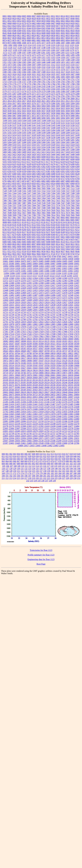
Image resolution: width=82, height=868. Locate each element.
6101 (5, 162)
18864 (35, 356)
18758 (6, 353)
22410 (47, 426)
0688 (43, 33)
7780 (34, 215)
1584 (24, 72)
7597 (39, 208)
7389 (19, 201)
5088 (34, 118)
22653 (23, 431)
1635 (53, 74)
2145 (43, 86)
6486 (48, 174)
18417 (53, 346)
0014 (63, 16)
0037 (68, 19)
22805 (6, 436)
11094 (6, 273)
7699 (14, 215)
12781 (29, 319)
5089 (39, 118)
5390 (43, 150)
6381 (48, 171)
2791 (34, 99)
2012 (29, 86)
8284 (24, 234)
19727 (11, 373)
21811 (29, 412)
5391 (48, 150)
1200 (38, 53)
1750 (68, 79)
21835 (65, 412)
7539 (48, 203)
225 (56, 478)
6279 (68, 164)
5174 (5, 130)
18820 (59, 353)
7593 (19, 208)
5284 (10, 142)
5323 (68, 145)
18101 (29, 341)
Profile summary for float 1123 (41, 555)
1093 (15, 45)
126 (3, 469)
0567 (53, 28)
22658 (29, 431)
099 (60, 464)
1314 (14, 57)
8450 (29, 239)
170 (7, 473)
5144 (48, 125)
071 (34, 461)
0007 (34, 16)
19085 (23, 361)
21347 (53, 402)
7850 (5, 218)
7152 (43, 191)
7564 (34, 205)
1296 (77, 55)
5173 (77, 128)
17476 (77, 332)
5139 (24, 125)
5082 (5, 118)
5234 (29, 137)
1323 (53, 57)
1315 (19, 57)
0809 (10, 36)
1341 (39, 60)
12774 (71, 317)
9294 (39, 249)
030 (37, 456)
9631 (48, 251)
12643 (6, 307)
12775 (77, 317)
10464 (17, 261)
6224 (10, 164)
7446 (10, 203)
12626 (59, 302)
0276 (29, 23)
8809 (10, 244)
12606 (17, 300)
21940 (59, 416)
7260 (24, 198)
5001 (29, 106)
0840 (19, 38)
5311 (19, 145)
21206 (53, 399)
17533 (17, 334)
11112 (24, 276)
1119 (53, 45)
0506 (77, 26)
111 (26, 466)
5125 (39, 123)
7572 (53, 205)
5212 (5, 135)
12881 (29, 324)
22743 (23, 433)
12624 (47, 302)
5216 (24, 135)
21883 (71, 414)
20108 (77, 378)
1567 (19, 69)
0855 (53, 38)
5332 (34, 147)
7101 (53, 188)
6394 (77, 171)
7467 (19, 203)
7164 (14, 193)
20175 (17, 383)
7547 (63, 203)
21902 (23, 416)
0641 (63, 31)
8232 (43, 232)
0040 (73, 19)
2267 (14, 94)
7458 (14, 203)
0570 (68, 28)
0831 (58, 36)
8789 (77, 242)
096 (49, 464)
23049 (11, 441)
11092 (70, 271)
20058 (29, 378)
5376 (68, 147)
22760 (59, 433)
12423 (6, 288)
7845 (73, 215)
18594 (53, 349)
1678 (43, 77)
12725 (53, 312)
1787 (68, 84)
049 (30, 459)
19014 (17, 358)
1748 (58, 79)
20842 (65, 395)
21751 (59, 409)
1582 (14, 72)
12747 (53, 315)
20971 (53, 397)
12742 (35, 315)
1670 (10, 77)
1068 (24, 43)
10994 (12, 266)
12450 (17, 290)
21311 (41, 402)
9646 (77, 251)
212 (7, 478)
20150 (76, 380)
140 (56, 469)
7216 (39, 196)
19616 (35, 370)
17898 (53, 336)
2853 (48, 101)
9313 (14, 251)
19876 (71, 373)
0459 (53, 26)
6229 (34, 164)
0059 (43, 21)
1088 (68, 43)
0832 (63, 36)
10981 (17, 264)
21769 (71, 409)
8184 (48, 227)
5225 (63, 135)
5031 (14, 111)
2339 (5, 96)
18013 (17, 339)
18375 (23, 346)
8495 (39, 242)
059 (67, 459)
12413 (35, 285)
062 (79, 459)
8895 (29, 244)
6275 (48, 164)
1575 (58, 69)
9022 (73, 244)
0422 (5, 26)
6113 (19, 162)
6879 (34, 181)
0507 (5, 28)
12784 (47, 319)
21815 (35, 412)
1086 (58, 43)
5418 (68, 152)
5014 (14, 108)
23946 (44, 446)
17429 (41, 332)
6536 (58, 174)
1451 (63, 62)
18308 (41, 344)
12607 (23, 300)
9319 (29, 251)
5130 (58, 123)
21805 (17, 412)
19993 (41, 375)
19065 (65, 358)
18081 (77, 339)
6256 (43, 164)
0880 (29, 40)
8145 (14, 225)
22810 (11, 436)
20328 (35, 385)
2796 (53, 99)
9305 (73, 249)
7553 (5, 205)
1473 (10, 65)
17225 (77, 327)
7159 (77, 191)
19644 (53, 370)
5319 (48, 145)
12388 (11, 283)
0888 (53, 40)
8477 (77, 239)
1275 (34, 55)
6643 (68, 176)
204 (56, 476)
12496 (53, 295)
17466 (65, 332)
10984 (35, 264)
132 (26, 469)
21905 (29, 416)
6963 (63, 184)
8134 (63, 222)
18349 (77, 344)
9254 (53, 247)
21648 (77, 407)
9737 (58, 254)
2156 (19, 89)
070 (30, 461)
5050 (19, 113)
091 (30, 464)
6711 (77, 176)
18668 (23, 351)
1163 (39, 50)
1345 (53, 60)
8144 (10, 225)
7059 (29, 186)
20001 (53, 375)
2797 (58, 99)
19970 (23, 375)
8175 (14, 227)
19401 (6, 368)
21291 (17, 402)
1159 (19, 50)
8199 (19, 230)
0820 (14, 36)
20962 (41, 397)
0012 (53, 16)
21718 (47, 409)
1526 (39, 67)
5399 (77, 150)
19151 (6, 363)
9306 (77, 249)
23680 (65, 443)
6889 (73, 181)
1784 (53, 84)
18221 (71, 341)
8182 (39, 227)
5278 (58, 140)
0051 (5, 21)
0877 (19, 40)
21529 (47, 407)
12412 (29, 285)
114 (37, 466)
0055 (24, 21)
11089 (53, 271)
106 (8, 466)
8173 (5, 227)
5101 (10, 120)
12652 (59, 307)
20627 (47, 392)
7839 (68, 215)
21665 (11, 409)
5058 (53, 113)
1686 (77, 77)
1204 (58, 53)
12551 (35, 298)
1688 (10, 79)
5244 (77, 137)
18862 (29, 356)
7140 (19, 191)
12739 (23, 315)
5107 (39, 120)
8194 (77, 227)
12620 (23, 302)
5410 (29, 152)
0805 (77, 33)
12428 (23, 288)
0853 (43, 38)
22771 (65, 433)
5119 (9, 123)
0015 (68, 16)
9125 (43, 247)
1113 (25, 45)
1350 (77, 60)
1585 (29, 72)
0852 (39, 38)
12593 (77, 298)
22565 (65, 429)
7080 (68, 186)
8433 (5, 239)
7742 (29, 215)
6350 (63, 169)
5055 (39, 113)
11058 (53, 268)
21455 (41, 404)
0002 (10, 16)
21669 (17, 409)
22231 (29, 424)
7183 (48, 193)
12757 (23, 317)
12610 (41, 300)
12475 (47, 293)
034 (52, 456)
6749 (24, 179)
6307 (68, 167)
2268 (19, 94)
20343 (59, 385)
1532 (43, 67)
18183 (65, 341)
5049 (14, 113)
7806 (48, 215)
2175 (29, 91)
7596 (34, 208)
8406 (68, 237)
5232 (19, 137)
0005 (24, 16)
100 (64, 464)
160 (52, 471)
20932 (29, 397)
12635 (35, 305)
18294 (23, 344)
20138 (59, 380)
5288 (24, 142)
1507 (34, 65)
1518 (5, 67)
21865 (35, 414)
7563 (29, 205)
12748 (59, 315)
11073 (6, 271)
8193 (73, 227)
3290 (24, 106)
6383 (58, 171)
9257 (63, 247)
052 (41, 459)
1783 (48, 84)
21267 (70, 399)
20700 (23, 395)
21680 (35, 409)
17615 (65, 334)
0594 (39, 31)
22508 (23, 429)
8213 (5, 232)
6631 (14, 176)
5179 (29, 130)
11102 (47, 273)
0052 (10, 21)
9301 (53, 249)
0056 (29, 21)
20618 (23, 392)
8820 (14, 244)
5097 (73, 118)
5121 (19, 123)
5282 (77, 140)
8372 (58, 234)
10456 (65, 259)
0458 (48, 26)
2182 (58, 91)
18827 (77, 353)
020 (79, 454)
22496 (11, 429)
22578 (71, 429)
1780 (34, 84)
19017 (23, 358)
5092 (53, 118)
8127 (48, 222)
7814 (53, 215)
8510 (63, 242)
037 (64, 456)
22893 (59, 436)
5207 (58, 133)
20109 (6, 380)
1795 (19, 86)
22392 (41, 426)
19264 (59, 363)
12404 (65, 283)
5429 (34, 154)
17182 (65, 327)
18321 (53, 344)
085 (7, 464)
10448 (47, 259)
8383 (14, 237)
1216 (72, 53)
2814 (10, 101)
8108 (14, 222)
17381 (6, 332)
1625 (19, 74)
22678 (35, 431)
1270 (10, 55)
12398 (41, 283)
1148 (43, 48)
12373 (11, 281)
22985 (65, 438)
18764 (17, 353)
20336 (53, 385)
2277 (63, 94)
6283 (10, 167)
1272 (19, 55)
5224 (58, 135)
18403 (47, 346)
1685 (73, 77)
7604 (68, 208)
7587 (10, 208)
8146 (19, 225)
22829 (23, 436)
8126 (43, 222)
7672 (63, 213)
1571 (39, 69)
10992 (6, 266)
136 (41, 469)
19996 (47, 375)
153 (26, 471)
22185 (59, 421)
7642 (77, 210)
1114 (29, 45)
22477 (71, 426)
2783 (73, 96)
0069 (14, 23)
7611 (19, 210)
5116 (77, 120)
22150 (41, 421)
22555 (59, 429)
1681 (53, 77)
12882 (35, 324)
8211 (73, 230)
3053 (19, 103)
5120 (14, 123)
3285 (77, 103)
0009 (39, 16)
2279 (73, 94)
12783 (41, 319)
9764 (44, 256)
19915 (6, 375)
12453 (35, 290)
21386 (76, 402)
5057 (48, 113)
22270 (77, 424)
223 (48, 478)
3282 (63, 103)
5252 (39, 140)
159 (49, 471)
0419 (68, 23)
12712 (11, 312)
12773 (65, 317)
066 (15, 461)
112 (30, 466)
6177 (48, 162)
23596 (47, 443)
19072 (6, 361)
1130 (29, 48)
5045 (73, 111)
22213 (11, 424)
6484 (39, 174)
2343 (24, 96)
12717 (29, 312)
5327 (10, 147)
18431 (59, 346)
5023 (53, 108)
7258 (19, 198)
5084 (14, 118)
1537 (63, 67)
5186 (58, 130)
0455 (34, 26)
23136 (41, 441)
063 (3, 461)
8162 (43, 225)
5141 (34, 125)
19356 (47, 366)
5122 (24, 123)
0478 (63, 26)
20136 (47, 380)
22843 (35, 436)
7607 (5, 210)
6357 (14, 171)
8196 (5, 230)
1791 (10, 86)
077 (56, 461)
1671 (14, 77)
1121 (62, 45)
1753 (5, 82)
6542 (68, 174)
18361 (6, 346)
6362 (39, 171)
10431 (70, 256)
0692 (63, 33)
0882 (39, 40)
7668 (53, 213)
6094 (53, 159)
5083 (10, 118)
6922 (43, 184)
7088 (24, 188)
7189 (77, 193)
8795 (5, 244)
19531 (65, 368)
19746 (23, 373)
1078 (48, 43)
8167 (68, 225)
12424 (11, 288)
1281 (63, 55)
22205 (76, 421)
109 (19, 466)
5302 (53, 142)
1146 (34, 48)
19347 (41, 366)
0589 (19, 31)
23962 (50, 446)
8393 (43, 237)
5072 (34, 116)
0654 (39, 33)
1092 (10, 45)
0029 (34, 19)
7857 (10, 218)
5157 (77, 125)
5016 (24, 108)
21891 (11, 416)
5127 (48, 123)
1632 (39, 74)
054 (49, 459)
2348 (48, 96)
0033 (53, 19)
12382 (59, 281)
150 (15, 471)
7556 (10, 205)
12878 (11, 324)
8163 (48, 225)
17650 (71, 334)
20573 (47, 390)
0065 (73, 21)
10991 (77, 264)
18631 (77, 349)
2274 (48, 94)
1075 (34, 43)
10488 (47, 261)
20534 (6, 390)
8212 (77, 230)
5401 (10, 152)
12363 (29, 278)
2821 (43, 101)
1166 (53, 50)
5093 (58, 118)
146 (79, 469)
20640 (65, 392)
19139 (71, 361)
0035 (63, 19)
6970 (77, 184)
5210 (73, 133)
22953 (17, 438)
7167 (29, 193)
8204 (39, 230)
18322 (59, 344)
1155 (77, 48)
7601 (58, 208)
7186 (63, 193)
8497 (43, 242)
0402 (34, 23)
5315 (29, 145)
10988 (59, 264)
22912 (65, 436)
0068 (10, 23)
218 (30, 478)
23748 (71, 443)
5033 (24, 111)
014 (56, 454)
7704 (24, 215)
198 (34, 476)
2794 (43, 99)
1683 (63, 77)
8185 (53, 227)
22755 (47, 433)
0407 (53, 23)
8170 (73, 225)
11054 (35, 268)
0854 (48, 38)
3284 (73, 103)
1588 (43, 72)
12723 (41, 312)
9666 (39, 254)
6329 (24, 169)
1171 (77, 50)
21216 (58, 399)
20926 (23, 397)
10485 (41, 261)
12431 (41, 288)
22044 (53, 419)
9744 (63, 254)
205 (60, 476)
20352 (65, 385)
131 (22, 469)
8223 (34, 232)
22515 (29, 429)
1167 (58, 50)
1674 (29, 77)
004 (18, 454)
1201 (43, 53)
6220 (72, 162)
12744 (41, 315)
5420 (77, 152)
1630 (29, 74)
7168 (34, 193)
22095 (17, 421)
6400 (14, 174)
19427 (23, 368)
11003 (47, 266)
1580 (5, 72)
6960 (58, 184)
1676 (34, 77)
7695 (5, 215)
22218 (17, 424)
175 (26, 473)
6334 (29, 169)
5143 (43, 125)
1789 (77, 84)
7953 (34, 218)
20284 (23, 385)
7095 (43, 188)
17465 (59, 332)
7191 (10, 196)
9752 (77, 254)
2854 (53, 101)
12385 (77, 281)
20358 (77, 385)
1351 (5, 62)
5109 (49, 120)
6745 (5, 179)
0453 (24, 26)
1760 (39, 82)
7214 (29, 196)
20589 (65, 390)
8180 (34, 227)
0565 (43, 28)
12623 (41, 302)
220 (37, 478)
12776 (6, 319)
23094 (35, 441)
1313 (10, 57)
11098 (24, 273)
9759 (25, 256)
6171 (43, 162)
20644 (71, 392)
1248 (77, 53)
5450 (5, 157)
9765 (49, 256)
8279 (14, 234)
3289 (19, 106)
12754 (11, 317)
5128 (53, 123)
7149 (29, 191)
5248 (19, 140)
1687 (5, 79)
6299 (29, 167)
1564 (5, 69)
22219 (23, 424)
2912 (68, 101)
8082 (68, 220)
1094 (20, 45)
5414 (48, 152)
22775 (71, 433)
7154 (53, 191)
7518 (39, 203)
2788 (19, 99)
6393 (73, 171)
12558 (47, 298)
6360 (29, 171)
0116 (19, 23)
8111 (19, 222)
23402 (11, 443)
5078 (63, 116)
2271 (34, 94)
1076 (39, 43)
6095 (58, 159)
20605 (17, 392)
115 (41, 466)
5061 (63, 113)
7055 (24, 186)
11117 (35, 276)
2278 (68, 94)
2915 (5, 103)
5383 (14, 150)
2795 (48, 99)
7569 (48, 205)
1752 (77, 79)
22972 (47, 438)
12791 (6, 322)
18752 (77, 351)
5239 (53, 137)
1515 (68, 65)
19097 (35, 361)
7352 (63, 198)
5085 (19, 118)
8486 (29, 242)
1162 (34, 50)
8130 (58, 222)
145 (75, 469)
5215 (19, 135)
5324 (72, 145)
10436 (17, 259)
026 (22, 456)
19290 (71, 363)
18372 (17, 346)
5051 (24, 113)
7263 (39, 198)
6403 (24, 174)
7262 (34, 198)
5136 (10, 125)
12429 (29, 288)
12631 (11, 305)
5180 (34, 130)
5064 (77, 113)
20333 (47, 385)
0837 (10, 38)
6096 (63, 159)
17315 (41, 329)
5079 (68, 116)
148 (7, 471)
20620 (35, 392)
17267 (17, 329)
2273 (43, 94)
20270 (6, 385)
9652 (10, 254)
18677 (29, 351)
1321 (43, 57)
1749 (63, 79)
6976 (14, 186)
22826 (17, 436)
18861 (23, 356)
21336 (47, 402)
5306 (73, 142)
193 (15, 476)
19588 (6, 370)
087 (15, 464)
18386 (29, 346)
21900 (17, 416)
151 (18, 471)
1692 (24, 79)
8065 (43, 220)
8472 (63, 239)
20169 (11, 383)
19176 (17, 363)
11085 (41, 271)
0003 (14, 16)
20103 (71, 378)
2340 (10, 96)
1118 (48, 45)
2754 (58, 96)
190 (3, 476)
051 (37, 459)
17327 (47, 329)
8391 (34, 237)
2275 (53, 94)
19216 (47, 363)
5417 (63, 152)
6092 (43, 159)
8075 (58, 220)
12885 (53, 324)
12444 (59, 288)
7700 (19, 215)
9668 (43, 254)
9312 (9, 251)
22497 (17, 429)
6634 (29, 176)
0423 (10, 26)
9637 (63, 251)
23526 (35, 443)
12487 (35, 295)
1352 (10, 62)
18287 (17, 344)
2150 (68, 86)
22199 (71, 421)
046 (18, 459)
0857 (63, 38)
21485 (71, 404)
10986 (47, 264)
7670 (58, 213)
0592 (29, 31)
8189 (63, 227)
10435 (11, 259)
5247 (14, 140)
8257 (5, 234)
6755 (53, 179)
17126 (29, 327)
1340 (34, 60)
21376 (65, 402)
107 (11, 466)
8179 (29, 227)
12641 (71, 305)
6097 (68, 159)
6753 (43, 179)
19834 (47, 373)
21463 (47, 404)
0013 (58, 16)
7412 (53, 201)
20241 (59, 383)
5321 (58, 145)
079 (64, 461)
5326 (5, 147)
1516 (72, 65)
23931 (32, 446)
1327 (68, 57)
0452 (19, 26)
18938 (71, 356)
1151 (58, 48)
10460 (77, 259)
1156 (5, 50)
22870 (47, 436)
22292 (17, 426)
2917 (14, 103)
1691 (19, 79)
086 (11, 464)
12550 (29, 298)
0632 (48, 31)
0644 (77, 31)
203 (52, 476)
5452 (14, 157)
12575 (65, 298)
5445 (58, 154)
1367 (34, 62)
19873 (59, 373)
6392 (68, 171)
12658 (17, 310)
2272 (39, 94)
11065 (70, 268)
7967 (43, 218)
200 (41, 476)
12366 (47, 278)
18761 (11, 353)
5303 (58, 142)
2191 (10, 94)
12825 (59, 322)
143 (67, 469)
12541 (77, 295)
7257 (14, 198)
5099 (77, 118)
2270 (29, 94)
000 (3, 454)
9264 (73, 247)
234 (35, 481)
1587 (39, 72)
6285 (19, 167)
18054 (53, 339)
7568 (43, 205)
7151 (39, 191)
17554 (41, 334)
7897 (19, 218)
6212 (58, 162)
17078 (23, 327)
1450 (58, 62)
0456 (39, 26)
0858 (68, 38)
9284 (19, 249)
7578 (68, 205)
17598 (53, 334)
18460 (71, 346)
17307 (29, 329)
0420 (72, 23)
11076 (18, 271)
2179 (43, 91)
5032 (19, 111)
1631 (34, 74)
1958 (24, 86)
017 (67, 454)
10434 (6, 259)
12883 (41, 324)
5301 (48, 142)
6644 (73, 176)
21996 (35, 419)
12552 (41, 298)
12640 (65, 305)
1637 (58, 74)
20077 (47, 378)
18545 (23, 349)
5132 (68, 123)
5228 (77, 135)
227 (64, 478)
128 (11, 469)
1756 (19, 82)
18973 (77, 356)
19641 (47, 370)
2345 (34, 96)
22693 (41, 431)
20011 (65, 375)
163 (64, 471)
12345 (69, 276)
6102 (10, 162)
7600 (53, 208)
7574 (58, 205)
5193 (14, 133)
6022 (5, 159)
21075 (12, 399)
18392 (41, 346)
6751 (34, 179)
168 (79, 471)
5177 (19, 130)
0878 (24, 40)
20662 (6, 395)
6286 (24, 167)
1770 (10, 84)
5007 (58, 106)
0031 (43, 19)
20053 (17, 378)
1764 (58, 82)
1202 (48, 53)
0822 (24, 36)
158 (45, 471)
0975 (10, 43)
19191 (29, 363)
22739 (11, 433)
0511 (24, 28)
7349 (58, 198)
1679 (48, 77)
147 (3, 471)
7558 (19, 205)
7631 (63, 210)
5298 (34, 142)
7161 (10, 193)
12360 (11, 278)
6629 (5, 176)
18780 (29, 353)
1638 (63, 74)
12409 (11, 285)
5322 (63, 145)
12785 (53, 319)
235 (39, 481)
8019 (5, 220)
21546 (59, 407)
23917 (26, 446)
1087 (63, 43)
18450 (65, 346)
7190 (5, 196)
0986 (19, 43)
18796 (41, 353)
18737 (65, 351)
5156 (73, 125)
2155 (14, 89)
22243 (47, 424)
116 (45, 466)
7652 (19, 213)
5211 (77, 133)
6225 (14, 164)
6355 (5, 171)
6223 (5, 164)
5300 (43, 142)
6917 (19, 184)
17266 (11, 329)
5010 (73, 106)
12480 (77, 293)
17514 (11, 334)
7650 (14, 213)
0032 (48, 19)
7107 (68, 188)
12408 (6, 285)
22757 (53, 433)
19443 (35, 368)
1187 (14, 53)
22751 (35, 433)
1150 (53, 48)
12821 (35, 322)
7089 (29, 188)
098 (56, 464)
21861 (29, 414)
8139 (72, 222)
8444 (19, 239)
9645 (72, 251)
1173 (10, 53)
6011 (53, 157)
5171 (68, 128)
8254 (77, 232)
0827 (39, 36)
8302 (34, 234)
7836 (63, 215)
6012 (58, 157)
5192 (10, 133)
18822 (71, 353)
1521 (19, 67)
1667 (73, 74)
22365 (29, 426)
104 (79, 464)
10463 (11, 261)
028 (30, 456)
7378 (77, 198)
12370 (71, 278)
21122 (29, 399)
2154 (10, 89)
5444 (53, 154)
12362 (23, 278)
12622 (35, 302)
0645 (5, 33)
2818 (29, 101)
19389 (71, 366)
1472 (5, 65)
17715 (11, 336)
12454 (41, 290)
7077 (53, 186)
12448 (6, 290)
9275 (14, 249)
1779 (29, 84)
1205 (62, 53)
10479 (35, 261)
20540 (11, 390)
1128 (19, 48)
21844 (6, 414)
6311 (9, 169)
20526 (59, 387)
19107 (41, 361)
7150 (34, 191)
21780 (77, 409)
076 (52, 461)
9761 (30, 256)
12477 (59, 293)
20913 (11, 397)
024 (15, 456)
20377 (11, 387)
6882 (43, 181)
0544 (29, 28)
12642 (77, 305)
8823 (19, 244)
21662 (6, 409)
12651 (53, 307)
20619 (29, 392)
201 (45, 476)
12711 (5, 312)
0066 (77, 21)
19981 (35, 375)
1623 (10, 74)
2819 (34, 101)
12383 (65, 281)
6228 (29, 164)
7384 (14, 201)
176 (30, 473)
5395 (58, 150)
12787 (65, 319)
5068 (19, 116)
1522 (24, 67)
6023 (10, 159)
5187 (63, 130)
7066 (34, 186)
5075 (48, 116)
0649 (19, 33)
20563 (35, 390)
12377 (29, 281)
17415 (23, 332)
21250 (64, 399)
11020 (18, 268)
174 (22, 473)
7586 (5, 208)
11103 (53, 273)
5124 (34, 123)
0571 (72, 28)
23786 (77, 443)
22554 (53, 429)
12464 (17, 293)
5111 (53, 120)
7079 (63, 186)
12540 (71, 295)
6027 (29, 159)
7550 (73, 203)
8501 (58, 242)
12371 (77, 278)
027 (26, 456)
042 (3, 459)
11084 (35, 271)
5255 (48, 140)
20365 (6, 387)
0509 (14, 28)
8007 (68, 218)
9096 (29, 247)
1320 (39, 57)
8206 (48, 230)
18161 (53, 341)
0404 (39, 23)
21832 (59, 412)
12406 (71, 283)
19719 (6, 373)
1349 (73, 60)
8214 (10, 232)
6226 (19, 164)
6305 (58, 167)
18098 (23, 341)
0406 (48, 23)
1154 (72, 48)
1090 (77, 43)
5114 (68, 120)
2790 (29, 99)
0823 (29, 36)
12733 (6, 315)
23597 (53, 443)
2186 (63, 91)
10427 (64, 256)
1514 (63, 65)
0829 (48, 36)
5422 (10, 154)
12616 (76, 300)
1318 (34, 57)
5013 (10, 108)
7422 (63, 201)
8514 (72, 242)
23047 (6, 441)
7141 (24, 191)
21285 (6, 402)
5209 (68, 133)
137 (45, 469)
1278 (48, 55)
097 (52, 464)
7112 (73, 188)
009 (37, 454)
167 (75, 471)
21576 (71, 407)
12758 (29, 317)
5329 (19, 147)
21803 (11, 412)
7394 (24, 201)
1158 (15, 50)
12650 (47, 307)
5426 (29, 154)
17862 (41, 336)
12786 (59, 319)
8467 (53, 239)
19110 (47, 361)
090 (26, 464)
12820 (29, 322)
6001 (29, 157)
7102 (58, 188)
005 (22, 454)
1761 (43, 82)
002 (11, 454)
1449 (53, 62)
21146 (47, 399)
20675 (11, 395)
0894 (68, 40)
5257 (53, 140)
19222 (53, 363)
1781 (39, 84)
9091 (10, 247)
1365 (24, 62)
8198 (14, 230)
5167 (48, 128)
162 (60, 471)
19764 (35, 373)
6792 (68, 179)
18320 (47, 344)
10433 (76, 256)
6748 (19, 179)
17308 (35, 329)
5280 (68, 140)
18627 (71, 349)
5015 (19, 108)
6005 (39, 157)
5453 (19, 157)
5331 (29, 147)
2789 (24, 99)
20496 (47, 387)
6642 (63, 176)
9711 (48, 254)
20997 (71, 397)
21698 (41, 409)
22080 (77, 419)
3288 (14, 106)
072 (37, 461)
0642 (68, 31)
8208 (58, 230)
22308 (23, 426)
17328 (53, 329)
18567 (41, 349)
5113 (63, 120)
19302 (6, 366)
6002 (34, 157)
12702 (59, 310)
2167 (68, 89)
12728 (65, 312)
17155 (47, 327)
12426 (17, 288)
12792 (11, 322)
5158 (5, 128)
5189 (73, 130)
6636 (34, 176)
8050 (29, 220)
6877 (29, 181)
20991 (65, 397)
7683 (77, 213)
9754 (6, 256)
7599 (48, 208)
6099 (77, 159)
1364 (19, 62)
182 (52, 473)
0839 (14, 38)
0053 (14, 21)
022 (7, 456)
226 (60, 478)
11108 (7, 276)
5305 (68, 142)
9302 (58, 249)
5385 (24, 150)
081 (71, 461)
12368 (59, 278)
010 (41, 454)
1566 (14, 69)
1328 (73, 57)
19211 (41, 363)
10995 (18, 266)
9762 (35, 256)
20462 (29, 387)
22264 (71, 424)
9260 (68, 247)
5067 (14, 116)
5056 (43, 113)
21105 (18, 399)
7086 (19, 188)
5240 (58, 137)
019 (75, 454)
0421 (77, 23)
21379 (71, 402)
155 (34, 471)
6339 (53, 169)
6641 (58, 176)
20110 (11, 380)
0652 (34, 33)
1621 (77, 72)
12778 (11, 319)
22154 (47, 421)
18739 (71, 351)
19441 (29, 368)
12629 (77, 302)
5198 (39, 133)
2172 (14, 91)
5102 (15, 120)
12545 (17, 298)
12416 (47, 285)
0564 (39, 28)
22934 (6, 438)
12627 (65, 302)
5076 (53, 116)
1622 (5, 74)
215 (18, 478)
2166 (63, 89)
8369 (53, 234)
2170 (5, 91)
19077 (17, 361)
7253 (5, 198)
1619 (73, 72)
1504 (29, 65)
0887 (48, 40)
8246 (58, 232)
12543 (11, 298)
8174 (10, 227)
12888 (65, 324)
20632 (59, 392)
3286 (5, 106)
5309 (10, 145)
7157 (68, 191)
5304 (63, 142)
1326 (63, 57)
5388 (34, 150)
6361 (34, 171)
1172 (5, 53)
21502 (29, 407)
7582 (73, 205)
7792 (43, 215)
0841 (24, 38)
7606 (77, 208)
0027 (24, 19)
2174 (24, 91)
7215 (34, 196)
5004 (43, 106)
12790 (77, 319)
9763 (39, 256)
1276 (39, 55)
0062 (58, 21)
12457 (59, 290)
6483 (34, 174)
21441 (35, 404)
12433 (47, 288)
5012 (5, 108)
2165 (58, 89)
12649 (41, 307)
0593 (34, 31)
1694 (34, 79)
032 (45, 456)
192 (11, 476)
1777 (19, 84)
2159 (34, 89)
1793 (14, 86)
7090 (34, 188)
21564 (65, 407)
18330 (65, 344)
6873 (19, 181)
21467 (53, 404)
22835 (29, 436)
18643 (6, 351)
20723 (35, 395)
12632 (17, 305)
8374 (63, 234)
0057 (34, 21)
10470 (23, 261)
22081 (6, 421)
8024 (10, 220)
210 (79, 476)
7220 (48, 196)
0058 (39, 21)
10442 (35, 259)
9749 (68, 254)
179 (41, 473)
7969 (48, 218)
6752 (39, 179)
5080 (73, 116)
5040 (58, 111)
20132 (29, 380)
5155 (68, 125)
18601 (59, 349)
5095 (68, 118)
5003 (39, 106)
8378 (73, 234)
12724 (47, 312)
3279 (48, 103)
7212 (19, 196)
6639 (48, 176)
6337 (43, 169)
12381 (53, 281)
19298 (76, 363)
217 (26, 478)
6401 (19, 174)
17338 (59, 329)
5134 (77, 123)
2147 (53, 86)
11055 (41, 268)
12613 (59, 300)
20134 (35, 380)
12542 (6, 298)
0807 (5, 36)
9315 (19, 251)
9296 (43, 249)
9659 (24, 254)
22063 (71, 419)
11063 (64, 268)
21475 (59, 404)
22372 (35, 426)
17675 (77, 334)
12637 (47, 305)
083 (79, 461)
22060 (65, 419)
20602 (6, 392)
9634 (58, 251)
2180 (48, 91)
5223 (53, 135)
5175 (10, 130)
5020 (43, 108)
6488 (53, 174)
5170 (63, 128)
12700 (47, 310)
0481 (73, 26)
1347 (63, 60)
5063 (73, 113)
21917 (41, 416)
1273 (24, 55)
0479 (68, 26)
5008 (63, 106)
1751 (73, 79)
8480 (5, 242)
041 (79, 456)
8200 (24, 230)
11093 (76, 271)
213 (11, 478)
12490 (41, 295)
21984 (23, 419)
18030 (35, 339)
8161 (39, 225)
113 (33, 466)
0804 (73, 33)
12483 (17, 295)
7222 (58, 196)
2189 (77, 91)
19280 (65, 363)
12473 (41, 293)
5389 (39, 150)
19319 (17, 366)
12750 (71, 315)
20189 (29, 383)
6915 (10, 184)
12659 (23, 310)
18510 (17, 349)
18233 (76, 341)
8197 (10, 230)
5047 (5, 113)
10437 (23, 259)
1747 (53, 79)
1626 (24, 74)
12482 (11, 295)
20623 (41, 392)
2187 (68, 91)
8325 (39, 234)
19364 (59, 366)
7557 (14, 205)
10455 (59, 259)
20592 (71, 390)
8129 (53, 222)
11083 (29, 271)
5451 (10, 157)
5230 (10, 137)
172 (15, 473)
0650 (24, 33)
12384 (71, 281)
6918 (24, 184)
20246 (65, 383)
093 (37, 464)
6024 (14, 159)
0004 (19, 16)
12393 (23, 283)
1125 (5, 48)
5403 (19, 152)
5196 (29, 133)
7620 (53, 210)
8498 (48, 242)
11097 (18, 273)
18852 (17, 356)
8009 (73, 218)
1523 (29, 67)
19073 (11, 361)
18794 (35, 353)
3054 (24, 103)
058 (64, 459)
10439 (29, 259)
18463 (77, 346)
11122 (52, 276)
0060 (48, 21)
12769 (53, 317)
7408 (48, 201)
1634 (48, 74)
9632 (53, 251)
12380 (47, 281)
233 (32, 481)
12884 (47, 324)
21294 (23, 402)
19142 (76, 361)
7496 (29, 203)
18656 (17, 351)
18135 (47, 341)
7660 (29, 213)
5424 (19, 154)
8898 (39, 244)
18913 (53, 356)
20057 (23, 378)
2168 (73, 89)
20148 (71, 380)
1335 (10, 60)
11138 (64, 276)
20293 (29, 385)
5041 (63, 111)
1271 (14, 55)
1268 (5, 55)
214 (15, 478)
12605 (11, 300)
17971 (77, 336)
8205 (43, 230)
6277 (58, 164)
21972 (6, 419)
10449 (53, 259)
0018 (77, 16)
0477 (58, 26)
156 (37, 471)
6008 (43, 157)
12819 (23, 322)
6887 (63, 181)
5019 (39, 108)
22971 (41, 438)
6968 (73, 184)
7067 (39, 186)
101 (67, 464)
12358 (6, 278)
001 (7, 454)
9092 (14, 247)
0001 (5, 16)
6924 (53, 184)
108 (15, 466)
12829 (6, 324)
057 (60, 459)
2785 (5, 99)
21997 (41, 419)
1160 (24, 50)
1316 (24, 57)
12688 (29, 310)
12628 (71, 302)
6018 (63, 157)
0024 (14, 19)
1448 (48, 62)
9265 (77, 247)
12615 (71, 300)
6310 (5, 169)
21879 (59, 414)
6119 (34, 162)
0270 (24, 23)
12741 (29, 315)
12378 (35, 281)
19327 (23, 366)
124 (74, 466)
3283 (68, 103)
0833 (68, 36)
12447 (77, 288)
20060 (35, 378)
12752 (6, 317)
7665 (43, 213)
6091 (39, 159)
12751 (77, 315)
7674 (68, 213)
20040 (76, 375)
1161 (29, 50)
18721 (53, 351)
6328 (19, 169)
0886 (43, 40)
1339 (29, 60)
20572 (41, 390)
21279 (76, 399)
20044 (11, 378)
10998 (35, 266)
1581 (10, 72)
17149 (41, 327)
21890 (6, 416)
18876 (41, 356)
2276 (58, 94)
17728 (17, 336)
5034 (29, 111)
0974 (5, 43)
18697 (41, 351)
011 (45, 454)
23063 (23, 441)
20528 (71, 387)
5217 (29, 135)
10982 (23, 264)
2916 (10, 103)
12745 (47, 315)
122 (67, 466)
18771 (23, 353)
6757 (63, 179)
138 (49, 469)
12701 (53, 310)
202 (49, 476)
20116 (17, 380)
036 (60, 456)
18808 (47, 353)
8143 (5, 225)
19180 (23, 363)
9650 (5, 254)
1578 (73, 69)
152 (22, 471)
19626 (41, 370)
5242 (68, 137)
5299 (39, 142)
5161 (19, 128)
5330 (24, 147)
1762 (48, 82)
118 (52, 466)
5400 (5, 152)
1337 (19, 60)
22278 (6, 426)
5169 (58, 128)
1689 (14, 79)
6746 (10, 179)
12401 (53, 283)
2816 (19, 101)
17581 (47, 334)
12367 (53, 278)
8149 (24, 225)
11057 (47, 268)
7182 (43, 193)
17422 (29, 332)
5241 (63, 137)
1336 (14, 60)
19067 (77, 358)
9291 (29, 249)
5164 (34, 128)
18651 (11, 351)
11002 (41, 266)
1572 (43, 69)
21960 (71, 416)
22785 (77, 433)
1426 (39, 62)
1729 (43, 79)
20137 (53, 380)
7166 (24, 193)
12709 (77, 310)
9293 (34, 249)
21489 (6, 407)
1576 (63, 69)
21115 (23, 399)
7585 (77, 205)
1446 (43, 62)
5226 (68, 135)
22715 (53, 431)
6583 (73, 174)
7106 (63, 188)
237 (47, 481)
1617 (63, 72)
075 (49, 461)
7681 (73, 213)
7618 (43, 210)
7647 (5, 213)
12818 (17, 322)
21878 (53, 414)
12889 (71, 324)
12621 (29, 302)
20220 (41, 383)
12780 (23, 319)
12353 (75, 276)
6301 (39, 167)
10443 (41, 259)
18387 (35, 346)
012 (48, 454)
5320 (53, 145)
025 (18, 456)
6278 (63, 164)
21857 (23, 414)
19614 (29, 370)
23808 (20, 446)
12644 (11, 307)
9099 (34, 247)
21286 (11, 402)
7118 (77, 188)
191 (7, 476)
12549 (23, 298)
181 (49, 473)
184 (60, 473)
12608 (29, 300)
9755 (10, 256)
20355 (71, 385)
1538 (68, 67)
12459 (71, 290)
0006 (29, 16)
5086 (24, 118)
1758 (29, 82)
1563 (77, 67)
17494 (6, 334)
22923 (77, 436)
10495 (65, 261)
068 (22, 461)
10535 (6, 264)
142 (64, 469)
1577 (68, 69)
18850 (11, 356)
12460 (77, 290)
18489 (11, 349)
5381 (10, 150)
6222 (77, 162)
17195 (71, 327)
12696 (41, 310)
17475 (71, 332)
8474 (68, 239)
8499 (53, 242)
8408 (73, 237)
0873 (77, 38)
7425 (68, 201)
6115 (24, 162)
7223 (63, 196)
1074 (29, 43)
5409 (24, 152)
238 (50, 481)
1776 (14, 84)
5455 (24, 157)
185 (64, 473)
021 (3, 456)
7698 (10, 215)
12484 (23, 295)
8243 (53, 232)
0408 (58, 23)
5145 (53, 125)
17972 (6, 339)
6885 (58, 181)
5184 (53, 130)
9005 (53, 244)
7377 (73, 198)
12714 (17, 312)
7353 (68, 198)
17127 (35, 327)
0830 (53, 36)
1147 (39, 48)
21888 (77, 414)
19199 (35, 363)
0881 (34, 40)
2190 (5, 94)
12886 (59, 324)
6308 (73, 167)
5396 (63, 150)
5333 (39, 147)
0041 (77, 19)
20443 (23, 387)
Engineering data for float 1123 (41, 559)
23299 (59, 441)
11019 (12, 268)
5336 (48, 147)
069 (26, 461)
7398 (29, 201)
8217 (24, 232)
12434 (53, 288)
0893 (63, 40)
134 (34, 469)
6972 (5, 186)
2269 (24, 94)
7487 (24, 203)
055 (52, 459)
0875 (10, 40)
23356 (77, 441)
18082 (6, 341)
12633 (23, 305)
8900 (48, 244)
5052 (29, 113)
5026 (68, 108)
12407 (77, 283)
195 (22, 476)
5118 (5, 123)
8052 (34, 220)
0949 (73, 40)
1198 (29, 53)
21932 (47, 416)
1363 (14, 62)
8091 (10, 222)
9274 (10, 249)
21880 (65, 414)
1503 (24, 65)
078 (60, 461)
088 (18, 464)
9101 (39, 247)
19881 (77, 373)
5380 (5, 150)
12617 (6, 302)
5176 (14, 130)
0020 (10, 19)
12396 (35, 283)
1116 (39, 45)
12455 (47, 290)
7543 (53, 203)
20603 (11, 392)
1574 (53, 69)
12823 (47, 322)
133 (30, 469)
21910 (35, 416)
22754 (41, 433)
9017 (63, 244)
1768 (77, 82)
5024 (58, 108)
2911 (63, 101)
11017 (76, 266)
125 (78, 466)
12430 (35, 288)
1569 (29, 69)
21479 (65, 404)
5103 (20, 120)
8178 (24, 227)
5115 (72, 120)
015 (60, 454)
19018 (29, 358)
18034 (41, 339)
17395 (17, 332)
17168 (53, 327)
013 (52, 454)
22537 (41, 429)
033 (49, 456)
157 (41, 471)
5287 (19, 142)
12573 (59, 298)
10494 (59, 261)
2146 (48, 86)
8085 (73, 220)
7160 (5, 193)
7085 (14, 188)
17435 (47, 332)
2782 (68, 96)
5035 (34, 111)
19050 (47, 358)
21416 (11, 404)
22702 (47, 431)
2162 (43, 89)
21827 (53, 412)
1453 (73, 62)
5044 (68, 111)
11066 (76, 268)
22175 (53, 421)
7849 (77, 215)
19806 (41, 373)
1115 (34, 45)
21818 (41, 412)
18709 (47, 351)
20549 (23, 390)
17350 (71, 329)
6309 (77, 167)
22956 (23, 438)
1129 (24, 48)
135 (37, 469)
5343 (53, 147)
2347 (43, 96)
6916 (14, 184)
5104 (24, 120)
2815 (14, 101)
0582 (5, 31)
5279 (63, 140)
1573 (48, 69)
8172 (77, 225)
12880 (23, 324)
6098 (73, 159)
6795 (5, 181)
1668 (77, 74)
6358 (19, 171)
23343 (71, 441)
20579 (53, 390)
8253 (73, 232)
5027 (73, 108)
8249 (63, 232)
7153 (48, 191)
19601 (17, 370)
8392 (39, 237)
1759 (34, 82)
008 (34, 454)
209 (75, 476)
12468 (23, 293)
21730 (53, 409)
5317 (39, 145)
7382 (10, 201)
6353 (72, 169)
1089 (73, 43)
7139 (14, 191)
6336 (39, 169)
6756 (58, 179)
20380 (17, 387)
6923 (48, 184)
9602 (39, 251)
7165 (19, 193)
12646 (23, 307)
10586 (11, 264)
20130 (23, 380)
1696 (39, 79)
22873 (53, 436)
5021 (48, 108)
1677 (39, 77)
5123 (29, 123)
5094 (63, 118)
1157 (10, 50)
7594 (24, 208)
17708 (6, 336)
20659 (77, 392)
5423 (14, 154)
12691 (35, 310)
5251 (34, 140)
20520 (53, 387)
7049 (19, 186)
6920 (34, 184)
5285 (14, 142)
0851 (34, 38)
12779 (17, 319)
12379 (41, 281)
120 (59, 466)
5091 (48, 118)
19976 (29, 375)
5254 (43, 140)
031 (41, 456)
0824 (34, 36)
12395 (29, 283)
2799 (68, 99)
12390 (17, 283)
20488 (35, 387)
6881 (39, 181)
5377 (73, 147)
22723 (65, 431)
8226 (39, 232)
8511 (68, 242)
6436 (29, 174)
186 (67, 473)
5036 (39, 111)
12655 (77, 307)
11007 (53, 266)
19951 (11, 375)
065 (11, 461)
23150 (47, 441)
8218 (29, 232)
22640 (17, 431)
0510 (19, 28)
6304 (53, 167)
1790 (5, 86)
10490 (53, 261)
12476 (53, 293)
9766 (54, 256)
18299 (29, 344)
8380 (77, 234)
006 (26, 454)
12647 (29, 307)
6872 (14, 181)
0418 (63, 23)
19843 (53, 373)
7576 (63, 205)
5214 (14, 135)
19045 (41, 358)
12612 (53, 300)
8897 (34, 244)
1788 (73, 84)
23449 (17, 443)
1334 (5, 60)
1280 (58, 55)
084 (3, 464)
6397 (10, 174)
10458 (71, 259)
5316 (34, 145)
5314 (24, 145)
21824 (47, 412)
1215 (67, 53)
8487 (34, 242)
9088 (5, 247)
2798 (63, 99)
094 (41, 464)
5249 (24, 140)
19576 (71, 368)
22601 (6, 431)
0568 (58, 28)
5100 (5, 120)
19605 (23, 370)
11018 (6, 268)
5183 (48, 130)
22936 (11, 438)
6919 (29, 184)
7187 (68, 193)
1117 (43, 45)
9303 (63, 249)
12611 (47, 300)
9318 (24, 251)
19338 (29, 366)
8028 (14, 220)
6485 (43, 174)
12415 (41, 285)
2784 (77, 96)
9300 (48, 249)
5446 (63, 154)
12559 (53, 298)
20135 (41, 380)
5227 (73, 135)
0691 (58, 33)
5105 (29, 120)
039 (71, 456)
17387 (11, 332)
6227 (24, 164)
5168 (53, 128)
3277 (39, 103)
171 (11, 473)
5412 (39, 152)
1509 (39, 65)
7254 (10, 198)
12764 (35, 317)
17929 (65, 336)
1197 (24, 53)
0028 (29, 19)
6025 (19, 159)
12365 (41, 278)
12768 (47, 317)
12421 (76, 285)
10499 (77, 261)
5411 (34, 152)
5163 (29, 128)
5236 (39, 137)
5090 (43, 118)
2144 (39, 86)
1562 (73, 67)
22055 (59, 419)
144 (71, 469)
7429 (77, 201)
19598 (11, 370)
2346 (39, 96)
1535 (53, 67)
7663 (39, 213)
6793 (73, 179)
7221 (53, 196)
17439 (53, 332)
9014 (58, 244)
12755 (17, 317)
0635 (53, 31)
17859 (35, 336)
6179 (53, 162)
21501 (23, 407)
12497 (59, 295)
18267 (11, 344)
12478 (65, 293)
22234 (35, 424)
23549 (41, 443)
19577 (77, 368)
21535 (53, 407)
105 (4, 466)
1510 (43, 65)
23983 (56, 446)
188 (75, 473)
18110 (35, 341)
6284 (14, 167)
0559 (34, 28)
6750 (29, 179)
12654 (71, 307)
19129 (65, 361)
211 (3, 478)
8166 (63, 225)
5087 (29, 118)
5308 (5, 145)
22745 (29, 433)
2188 (73, 91)
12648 (35, 307)
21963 (77, 416)
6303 (48, 167)
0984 (14, 43)
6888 (68, 181)
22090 (11, 421)
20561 (29, 390)
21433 (23, 404)
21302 (35, 402)
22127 (35, 421)
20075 (41, 378)
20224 (47, 383)
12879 (17, 324)
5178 (24, 130)
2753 (53, 96)
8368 (48, 234)
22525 (35, 429)
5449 (77, 154)
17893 (47, 336)
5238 (48, 137)
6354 (77, 169)
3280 (53, 103)
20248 (71, 383)
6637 (39, 176)
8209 (63, 230)
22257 (65, 424)
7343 (48, 198)
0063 (63, 21)
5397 (68, 150)
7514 (34, 203)
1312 (5, 57)
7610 (14, 210)
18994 (6, 358)
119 (56, 466)
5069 (24, 116)
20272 (11, 385)
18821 (65, 353)
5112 (58, 120)
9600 (34, 251)
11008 (59, 266)
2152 (77, 86)
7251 (72, 196)
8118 (24, 222)
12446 (71, 288)
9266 (5, 249)
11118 (41, 276)
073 (41, 461)
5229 (5, 137)
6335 (34, 169)
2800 (73, 99)
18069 (71, 339)
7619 (48, 210)
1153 (67, 48)
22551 (47, 429)
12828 (77, 322)
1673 (24, 77)
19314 (11, 366)
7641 (72, 210)
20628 (53, 392)
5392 (53, 150)
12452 (29, 290)
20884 (77, 395)
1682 (58, 77)
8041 (24, 220)
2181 (53, 91)
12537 (65, 295)
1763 (53, 82)
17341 (65, 329)
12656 (6, 310)
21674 (23, 409)
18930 (65, 356)
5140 (29, 125)
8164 (53, 225)
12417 (53, 285)
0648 (14, 33)
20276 (17, 385)
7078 (58, 186)
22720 (59, 431)
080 (67, 461)
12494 (47, 295)
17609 (59, 334)
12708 (71, 310)
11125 (58, 276)
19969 (17, 375)
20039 (71, 375)
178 (37, 473)
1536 (58, 67)
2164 (53, 89)
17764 (23, 336)
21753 (65, 409)
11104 (59, 273)
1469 (77, 62)
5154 (63, 125)
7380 (5, 201)
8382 (10, 237)
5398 (73, 150)
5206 (53, 133)
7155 (58, 191)
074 (45, 461)
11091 (64, 271)
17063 (11, 327)
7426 (73, 201)
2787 (14, 99)
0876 (14, 40)
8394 (48, 237)
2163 (48, 89)
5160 (14, 128)
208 (71, 476)
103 (75, 464)
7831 (58, 215)
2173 (19, 91)
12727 (59, 312)
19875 (65, 373)
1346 (58, 60)
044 (11, 459)
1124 (77, 45)
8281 (19, 234)
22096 (23, 421)
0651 (29, 33)
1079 (53, 43)
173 (18, 473)
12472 (35, 293)
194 (18, 476)
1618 (68, 72)
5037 (43, 111)
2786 (10, 99)
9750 (72, 254)
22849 (41, 436)
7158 (73, 191)
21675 (29, 409)
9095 (24, 247)
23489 (29, 443)
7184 (53, 193)
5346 (63, 147)
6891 (77, 181)
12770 (59, 317)
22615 (11, 431)
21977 (17, 419)
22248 (53, 424)
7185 (58, 193)
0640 (58, 31)
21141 (35, 399)
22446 (65, 426)
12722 (35, 312)
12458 (65, 290)
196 (26, 476)
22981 (59, 438)
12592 (71, 298)
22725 (77, 431)
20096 (65, 378)
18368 (11, 346)
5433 (39, 154)
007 (30, 454)
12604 (6, 300)
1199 (33, 53)
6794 (77, 179)
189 (79, 473)
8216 (19, 232)
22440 (59, 426)
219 (33, 478)
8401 (63, 237)
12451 (23, 290)
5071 (29, 116)
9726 (53, 254)
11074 (12, 271)
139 (52, 469)
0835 (77, 36)
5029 (5, 111)
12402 (59, 283)
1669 (5, 77)
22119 (29, 421)
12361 (17, 278)
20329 (41, 385)
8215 (14, 232)
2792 (39, 99)
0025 (19, 19)
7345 (53, 198)
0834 (73, 36)
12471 (29, 293)
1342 (43, 60)
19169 (11, 363)
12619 (17, 302)
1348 (68, 60)
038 (67, 456)
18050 (47, 339)
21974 (11, 419)
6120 (38, 162)
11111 (18, 276)
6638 (43, 176)
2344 (29, 96)
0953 (77, 40)
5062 (68, 113)
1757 (24, 82)
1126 (10, 48)
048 (26, 459)
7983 (53, 218)
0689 (48, 33)
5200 (48, 133)
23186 (53, 441)
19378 (65, 366)
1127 (15, 48)
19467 (47, 368)
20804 (47, 395)
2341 (14, 96)
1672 (19, 77)
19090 (29, 361)
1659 (68, 74)
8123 (34, 222)
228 (67, 478)
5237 (43, 137)
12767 (41, 317)
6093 (48, 159)
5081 (77, 116)
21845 (11, 414)
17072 (17, 327)
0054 (19, 21)
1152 (62, 48)
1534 (48, 67)
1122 (67, 45)
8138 (68, 222)
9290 (24, 249)
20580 (59, 390)
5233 (24, 137)
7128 (5, 191)
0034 (58, 19)
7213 (24, 196)
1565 (10, 69)
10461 (6, 261)
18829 (6, 356)
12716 (23, 312)
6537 (63, 174)
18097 (17, 341)
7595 (29, 208)
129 (15, 469)
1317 (29, 57)
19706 (71, 370)
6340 (58, 169)
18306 (35, 344)
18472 (6, 349)
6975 (10, 186)
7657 (24, 213)
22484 (77, 426)
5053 (34, 113)
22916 (71, 436)
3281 (58, 103)
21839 (76, 412)
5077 (58, 116)
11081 (23, 271)
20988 (59, 397)
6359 (24, 171)
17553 (35, 334)
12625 (53, 302)
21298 (29, 402)
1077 (43, 43)
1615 (53, 72)
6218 (63, 162)
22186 (65, 421)
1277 (43, 55)
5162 (24, 128)
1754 (10, 82)
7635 (68, 210)
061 (75, 459)
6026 (24, 159)
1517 (77, 65)
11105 (64, 273)
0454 (29, 26)
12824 (53, 322)
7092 (39, 188)
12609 (35, 300)
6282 (5, 167)
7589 (14, 208)
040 (75, 456)
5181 (39, 130)
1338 (24, 60)
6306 (63, 167)
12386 (6, 283)
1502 (19, 65)
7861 (14, 218)
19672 (59, 370)
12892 (77, 324)
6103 (15, 162)
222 (45, 478)
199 (37, 476)
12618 (11, 302)
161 (56, 471)
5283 (5, 142)
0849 (29, 38)
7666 (48, 213)
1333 (77, 57)
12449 (11, 290)
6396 (5, 174)
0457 (43, 26)
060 (71, 459)
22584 (77, 429)
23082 (29, 441)
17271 (23, 329)
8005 (63, 218)
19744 (17, 373)
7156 (63, 191)
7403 (39, 201)
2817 (24, 101)
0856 (58, 38)
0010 (43, 16)
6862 (10, 181)
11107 (76, 273)
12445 (65, 288)
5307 (77, 142)
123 (71, 466)
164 (67, 471)
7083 (5, 188)
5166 (43, 128)
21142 (41, 399)
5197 (34, 133)
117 (48, 466)
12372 (6, 281)
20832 (53, 395)
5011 (77, 106)
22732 (6, 433)
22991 (71, 438)
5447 (68, 154)
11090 (59, 271)
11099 (30, 273)
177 (34, 473)
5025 (63, 108)
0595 (43, 31)
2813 (5, 101)
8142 (77, 222)
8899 (43, 244)
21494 (11, 407)
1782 (43, 84)
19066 (71, 358)
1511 (48, 65)
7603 (63, 208)
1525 (34, 67)
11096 (12, 273)
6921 (39, 184)
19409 (11, 368)
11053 (29, 268)
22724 (71, 431)
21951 (65, 416)
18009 (11, 339)
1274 (29, 55)
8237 (48, 232)
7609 (10, 210)
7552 (77, 203)
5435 (48, 154)
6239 (39, 164)
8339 (43, 234)
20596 (77, 390)
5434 (43, 154)
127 (7, 469)
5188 (68, 130)
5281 (73, 140)
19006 (11, 358)
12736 (17, 315)
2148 (58, 86)
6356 (10, 171)
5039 (53, 111)
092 (34, 464)
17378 (77, 329)
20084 (53, 378)
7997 (58, 218)
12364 (35, 278)
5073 (39, 116)
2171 (10, 91)
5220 (39, 135)
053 (45, 459)
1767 (73, 82)
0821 (19, 36)
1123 (72, 45)
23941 (38, 446)
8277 (10, 234)
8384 (19, 237)
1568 (24, 69)
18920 (59, 356)
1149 (48, 48)
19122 (59, 361)
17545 (29, 334)
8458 (39, 239)
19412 (17, 368)
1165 (48, 50)
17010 (6, 327)
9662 (34, 254)
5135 (5, 125)
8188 (58, 227)
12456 (53, 290)
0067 (5, 23)
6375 (43, 171)
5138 (19, 125)
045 (15, 459)
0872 (73, 38)
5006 (53, 106)
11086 (47, 271)
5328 (14, 147)
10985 (41, 264)
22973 (53, 438)
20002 (59, 375)
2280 (77, 94)
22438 (53, 426)
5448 (73, 154)
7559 (24, 205)
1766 (68, 82)
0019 (5, 19)
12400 (47, 283)
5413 (43, 152)
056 (56, 459)
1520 (14, 67)
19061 (53, 358)
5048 (10, 113)
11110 (12, 276)
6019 (68, 157)
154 (30, 471)
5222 (48, 135)
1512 (53, 65)
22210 (6, 424)
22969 (35, 438)
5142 (39, 125)
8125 (39, 222)
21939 (53, 416)
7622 (58, 210)
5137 (14, 125)
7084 (10, 188)
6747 (14, 179)
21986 (29, 419)
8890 (24, 244)
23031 (77, 438)
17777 (29, 336)
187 (71, 473)
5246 (10, 140)
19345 (35, 366)
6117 (29, 162)
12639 (59, 305)
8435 (10, 239)
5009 (68, 106)
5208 (63, 133)
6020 (72, 157)
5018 (34, 108)
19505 (53, 368)
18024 (29, 339)
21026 (77, 397)
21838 (71, 412)
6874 (24, 181)
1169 (67, 50)
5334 (43, 147)
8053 (39, 220)
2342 (19, 96)
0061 (53, 21)
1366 (29, 62)
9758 (20, 256)
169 (3, 473)
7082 (77, 186)
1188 (19, 53)
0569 (63, 28)
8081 (63, 220)
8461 (43, 239)
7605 (73, 208)
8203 (34, 230)
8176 (19, 227)
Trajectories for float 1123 (41, 550)
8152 (34, 225)
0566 (48, 28)
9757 (15, 256)
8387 (24, 237)
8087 (77, 220)
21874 (47, 414)
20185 (23, 383)
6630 (10, 176)
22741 (17, 433)
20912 (6, 397)
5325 (77, 145)
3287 (10, 106)
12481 (6, 295)
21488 (77, 404)
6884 (53, 181)
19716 (77, 370)
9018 (68, 244)
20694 (17, 395)
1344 (48, 60)
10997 (29, 266)
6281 (77, 164)
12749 (65, 315)
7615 (39, 210)
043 (7, 459)
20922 (17, 397)
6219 (67, 162)
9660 (29, 254)
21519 (35, 407)
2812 (77, 99)
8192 (68, 227)
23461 (23, 443)
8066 (48, 220)
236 (43, 481)
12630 (6, 305)
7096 (48, 188)
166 (71, 471)
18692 (35, 351)
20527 (65, 387)
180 (45, 473)
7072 (43, 186)
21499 (17, 407)
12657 (11, 310)
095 (45, 464)
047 (22, 459)
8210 (68, 230)
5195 (24, 133)
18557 (35, 349)
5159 (10, 128)
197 (30, 476)
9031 (77, 244)
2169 (77, 89)
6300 (34, 167)
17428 (35, 332)
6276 (53, 164)
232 (28, 481)
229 (71, 478)
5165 (39, 128)
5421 (5, 154)
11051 (23, 268)
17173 (59, 327)
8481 (10, 242)
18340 (71, 344)
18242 (6, 344)
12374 (17, 281)
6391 (63, 171)
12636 (41, 305)
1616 (58, 72)
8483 (19, 242)
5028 (77, 108)
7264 (43, 198)
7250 (68, 196)
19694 (65, 370)
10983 (29, 264)
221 (41, 478)
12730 (76, 312)
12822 (41, 322)
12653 (65, 307)
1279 (53, 55)
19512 (59, 368)
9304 (68, 249)
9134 (48, 247)
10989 (65, 264)
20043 (6, 378)
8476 (73, 239)
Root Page (41, 564)
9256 (58, 247)
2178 (39, 91)
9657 (19, 254)
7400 (34, 201)
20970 (47, 397)
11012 (65, 266)
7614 (34, 210)
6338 (48, 169)
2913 (72, 101)
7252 (77, 196)
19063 (59, 358)
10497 (71, 261)
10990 (71, 264)
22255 (59, 424)
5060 (58, 113)
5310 (14, 145)
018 (71, 454)
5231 (14, 137)
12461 (6, 293)
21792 (6, 412)
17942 (71, 336)
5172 (73, 128)
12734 (11, 315)
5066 (10, 116)
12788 (71, 319)
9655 (14, 254)
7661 (34, 213)
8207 (53, 230)
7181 (39, 193)
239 (54, 481)
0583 (10, 31)
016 (64, 454)
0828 (43, 36)
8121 (29, 222)
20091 (59, 378)
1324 (58, 57)
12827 (71, 322)
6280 (73, 164)
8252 (68, 232)
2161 (39, 89)
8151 (29, 225)
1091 (5, 45)
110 (23, 466)
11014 (70, 266)
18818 (53, 353)
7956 (39, 218)
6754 (48, 179)
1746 (48, 79)
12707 (65, 310)
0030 (39, 19)
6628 (77, 174)
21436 (29, 404)
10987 (53, 264)
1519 (10, 67)
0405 (43, 23)
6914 (5, 184)
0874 (5, 40)
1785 (58, 84)
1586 (34, 72)
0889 (58, 40)
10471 (29, 261)
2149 (63, 86)
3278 (43, 103)
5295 (29, 142)
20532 (77, 387)
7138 (10, 191)
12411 (23, 285)
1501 (14, 65)
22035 (47, 419)
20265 (77, 383)
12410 (17, 285)
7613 (29, 210)
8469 (58, 239)
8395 (53, 237)
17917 (59, 336)
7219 (43, 196)
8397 (58, 237)
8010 (77, 218)
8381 (5, 237)
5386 (29, 150)
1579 (77, 69)
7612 (24, 210)
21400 (6, 404)
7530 (43, 203)
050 (34, 459)
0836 (5, 38)
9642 (68, 251)
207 (67, 476)
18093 (11, 341)
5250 (29, 140)
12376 (23, 281)
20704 (29, 395)
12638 (53, 305)
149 (11, 471)
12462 (11, 293)
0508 (10, 28)
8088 (5, 222)
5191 (5, 133)
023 (11, 456)
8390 (29, 237)
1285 (73, 55)
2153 (5, 89)
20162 (6, 383)
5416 (58, 152)
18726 (59, 351)
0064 (68, 21)
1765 (63, 82)
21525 (41, 407)
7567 (39, 205)
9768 (59, 256)
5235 (34, 137)
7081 (73, 186)
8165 (58, 225)
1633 (43, 74)
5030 (10, 111)
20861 (71, 395)
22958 (29, 438)
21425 (17, 404)
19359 (53, 366)
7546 (58, 203)
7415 (58, 201)
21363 (59, 402)
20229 (53, 383)
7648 (10, 213)
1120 (58, 45)
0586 (14, 31)
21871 (41, 414)
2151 (73, 86)
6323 (14, 169)
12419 (65, 285)
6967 (68, 184)
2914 (77, 101)
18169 (59, 341)
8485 (24, 242)
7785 (39, 215)
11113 (29, 276)
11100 (35, 273)
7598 (43, 208)
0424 (14, 26)
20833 (59, 395)
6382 (53, 171)
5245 (5, 140)
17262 (6, 329)
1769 (5, 84)
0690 (53, 33)
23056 (17, 441)
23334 (65, 441)
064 (7, 461)
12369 (65, 278)
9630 (43, 251)
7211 (14, 196)
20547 (17, 390)
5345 (58, 147)
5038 (48, 111)
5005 (48, 106)
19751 (29, 373)
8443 (14, 239)
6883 (48, 181)
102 (71, 464)
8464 (48, 239)
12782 (35, 319)
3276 (34, 103)
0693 (68, 33)
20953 (35, 397)
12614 (65, 300)
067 (18, 461)
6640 (53, 176)
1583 (19, 72)
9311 (5, 251)
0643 (73, 31)
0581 (77, 28)
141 (60, 469)
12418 (59, 285)
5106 (34, 120)
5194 (19, 133)
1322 (48, 57)
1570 (34, 69)
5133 (72, 123)
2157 (24, 89)
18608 (65, 349)
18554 (29, 349)
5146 (58, 125)
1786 (63, 84)
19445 (41, 368)
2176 (34, 91)
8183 (43, 227)
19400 (77, 366)
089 (22, 464)
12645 (17, 307)
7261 (29, 198)
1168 (62, 50)
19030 (35, 358)
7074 (48, 186)
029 (34, 456)
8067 (53, 220)
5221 (43, 135)
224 (52, 478)
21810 (23, 412)
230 (75, 478)
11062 (59, 268)
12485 (29, 295)
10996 (24, 266)
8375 (68, 234)
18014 (23, 339)
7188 (73, 193)
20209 (35, 383)
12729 (71, 312)
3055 (29, 103)
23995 (62, 446)
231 (79, 478)
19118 (53, 361)
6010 (48, 157)
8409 (77, 237)
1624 (14, 74)
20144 (65, 380)
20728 (41, 395)
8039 (19, 220)
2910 (58, 101)
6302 (43, 167)
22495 (6, 429)
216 (22, 478)
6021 (77, 157)
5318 (43, 145)
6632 (19, 176)
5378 (77, 147)
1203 (53, 53)
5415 (53, 152)
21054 (6, 399)
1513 (58, 65)
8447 (24, 239)
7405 (43, 201)
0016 (72, 16)
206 (64, 476)
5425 (24, 154)
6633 (24, 176)
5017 (29, 108)
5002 (34, 106)
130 (18, 469)
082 (75, 461)
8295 (29, 234)
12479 (71, 293)
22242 (41, 424)
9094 (19, 247)
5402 (14, 152)
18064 (59, 339)
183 (56, 473)
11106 (70, 273)
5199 (43, 133)
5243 (73, 137)
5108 (44, 120)
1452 (68, 62)
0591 (24, 31)
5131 (63, 123)
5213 (10, 135)
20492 (41, 387)
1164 (43, 50)
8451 (34, 239)
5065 (5, 116)
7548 (68, 203)
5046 (77, 111)
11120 (46, 276)
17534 (23, 334)
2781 (63, 96)
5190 (77, 130)
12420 (71, 285)
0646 (10, 33)
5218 (34, 135)
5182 (43, 130)
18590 (47, 349)
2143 (34, 86)
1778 (24, 84)
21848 (17, 414)
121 (63, 466)
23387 (6, 443)
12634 (29, 305)
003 (15, 454)
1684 (68, 77)
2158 (29, 89)
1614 (48, 72)
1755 (14, 82)
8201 (29, 230)
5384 (19, 150)
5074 (43, 116)
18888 (47, 356)
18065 (65, 339)
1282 (68, 55)
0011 (48, 16)
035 (56, 456)
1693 (29, 79)
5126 (43, 123)
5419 (72, 152)
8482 (14, 242)
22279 (11, 426)
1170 (72, 50)
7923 (24, 218)
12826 (65, 322)
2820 (39, 101)
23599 (59, 443)
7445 (5, 203)
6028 (34, 159)
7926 (29, 218)
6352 (68, 169)
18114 (41, 341)
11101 (41, 273)
